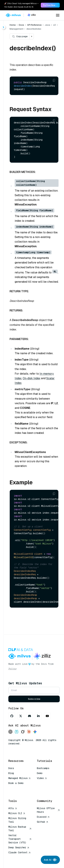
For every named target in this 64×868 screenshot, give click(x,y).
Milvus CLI (17, 813)
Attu (13, 808)
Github (42, 822)
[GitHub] (12, 716)
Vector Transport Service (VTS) (20, 839)
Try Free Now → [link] (50, 5)
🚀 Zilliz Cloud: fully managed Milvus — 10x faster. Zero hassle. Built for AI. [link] (22, 5)
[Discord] (30, 716)
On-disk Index (31, 378)
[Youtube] (47, 716)
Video (42, 778)
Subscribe (34, 699)
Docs (21, 25)
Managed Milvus (19, 778)
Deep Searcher (19, 847)
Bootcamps (43, 768)
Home (13, 25)
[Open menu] (58, 15)
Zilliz (12, 669)
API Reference (34, 25)
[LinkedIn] (38, 716)
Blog (11, 773)
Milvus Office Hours (48, 810)
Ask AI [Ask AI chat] (50, 860)
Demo (40, 773)
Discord (43, 817)
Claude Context (19, 852)
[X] (21, 716)
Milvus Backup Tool (20, 829)
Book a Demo (16, 783)
